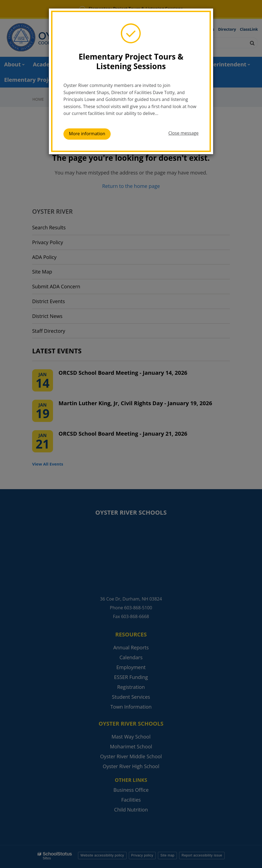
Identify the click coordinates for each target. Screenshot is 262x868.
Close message (183, 133)
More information (87, 134)
